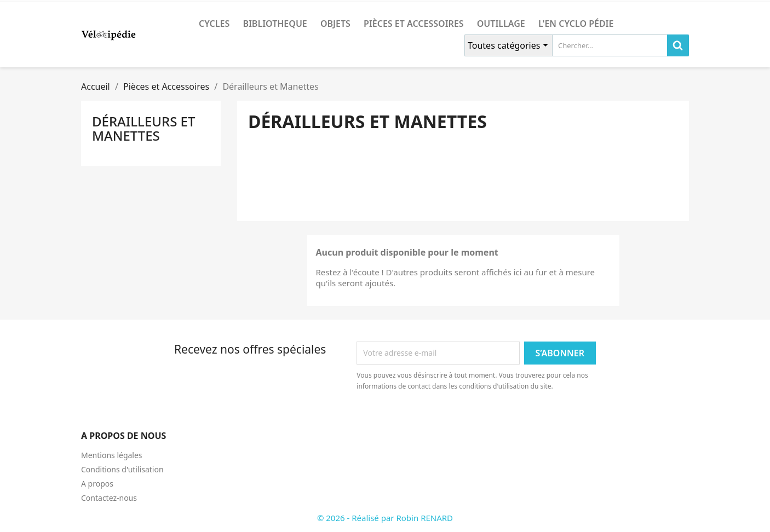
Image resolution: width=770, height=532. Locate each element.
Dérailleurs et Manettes (143, 128)
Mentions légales (112, 455)
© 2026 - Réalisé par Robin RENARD (385, 518)
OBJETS (335, 24)
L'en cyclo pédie (576, 24)
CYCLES (214, 24)
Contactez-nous (109, 498)
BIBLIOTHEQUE (275, 24)
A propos (97, 484)
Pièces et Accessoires (414, 24)
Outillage (501, 24)
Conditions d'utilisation (122, 469)
